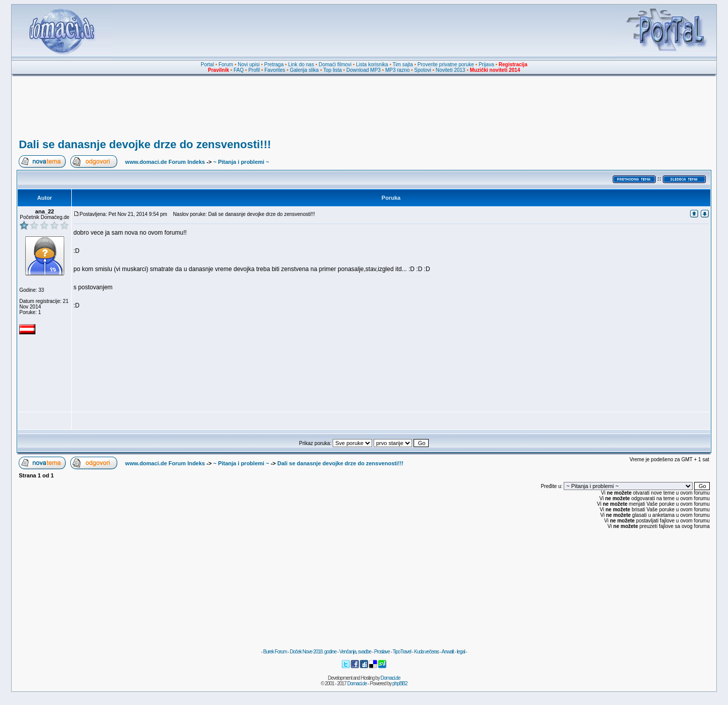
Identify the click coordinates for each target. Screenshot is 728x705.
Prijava (487, 64)
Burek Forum (275, 652)
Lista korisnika (372, 64)
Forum (226, 64)
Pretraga (274, 64)
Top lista (332, 70)
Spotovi (422, 70)
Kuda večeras (426, 652)
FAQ (239, 70)
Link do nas (301, 64)
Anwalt (447, 652)
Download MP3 (363, 70)
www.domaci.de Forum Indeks (165, 162)
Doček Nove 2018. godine (313, 652)
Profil (254, 70)
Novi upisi (248, 64)
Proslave (382, 652)
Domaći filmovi (335, 64)
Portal (207, 64)
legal (461, 652)
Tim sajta (403, 64)
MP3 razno (397, 70)
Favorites (275, 70)
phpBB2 (400, 684)
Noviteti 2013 (450, 70)
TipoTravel (402, 652)
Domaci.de (391, 678)
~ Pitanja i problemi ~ (241, 162)
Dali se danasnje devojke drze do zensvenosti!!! (145, 144)
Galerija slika (304, 70)
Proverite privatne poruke (446, 64)
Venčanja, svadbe (355, 652)
